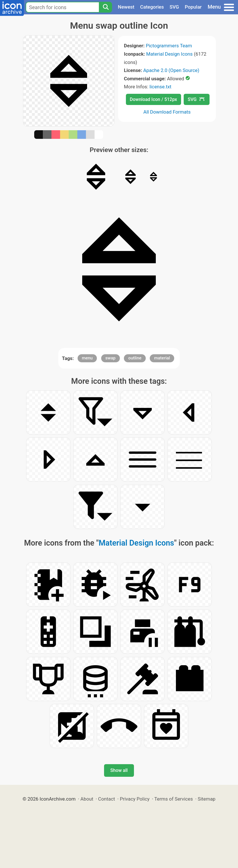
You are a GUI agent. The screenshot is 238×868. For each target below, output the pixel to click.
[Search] (105, 7)
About (87, 799)
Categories (152, 7)
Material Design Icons (170, 54)
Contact (106, 799)
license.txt (160, 87)
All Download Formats (167, 112)
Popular (193, 7)
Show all (119, 770)
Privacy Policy (135, 799)
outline (135, 358)
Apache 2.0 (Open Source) (171, 70)
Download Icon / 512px (153, 99)
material (162, 358)
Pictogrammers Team (169, 46)
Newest (126, 7)
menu (87, 358)
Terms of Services (174, 799)
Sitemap (207, 799)
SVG (174, 7)
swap (111, 358)
